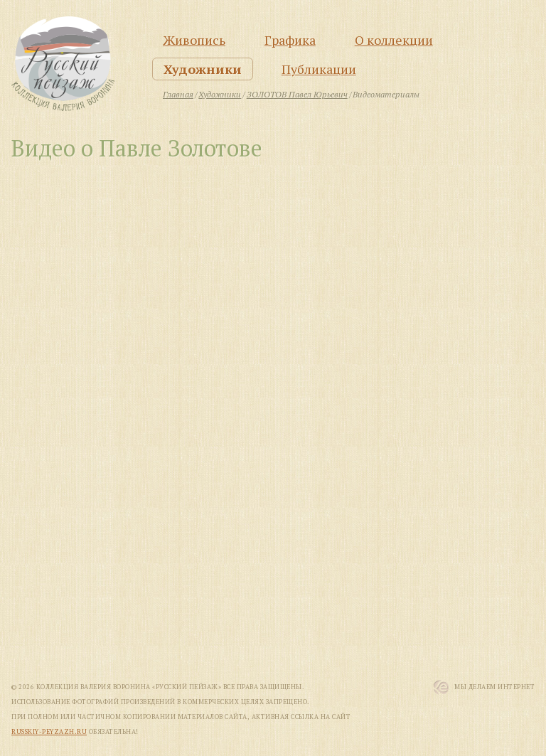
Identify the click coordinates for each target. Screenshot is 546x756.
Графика (290, 40)
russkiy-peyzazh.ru (49, 732)
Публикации (319, 69)
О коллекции (394, 40)
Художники (203, 69)
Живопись (194, 40)
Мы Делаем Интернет (494, 687)
